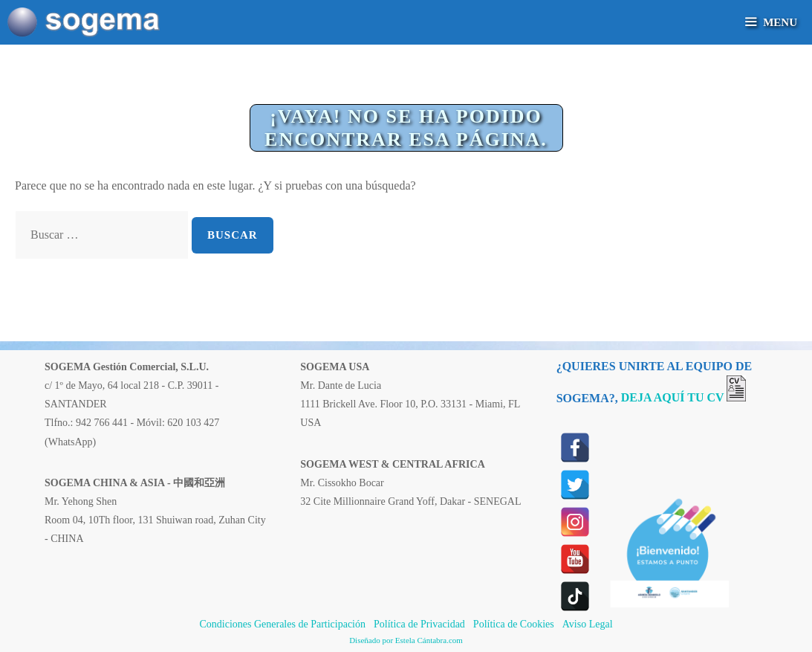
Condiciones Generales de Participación (282, 624)
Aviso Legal (588, 624)
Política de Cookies (514, 624)
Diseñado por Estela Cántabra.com (406, 640)
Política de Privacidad (419, 624)
